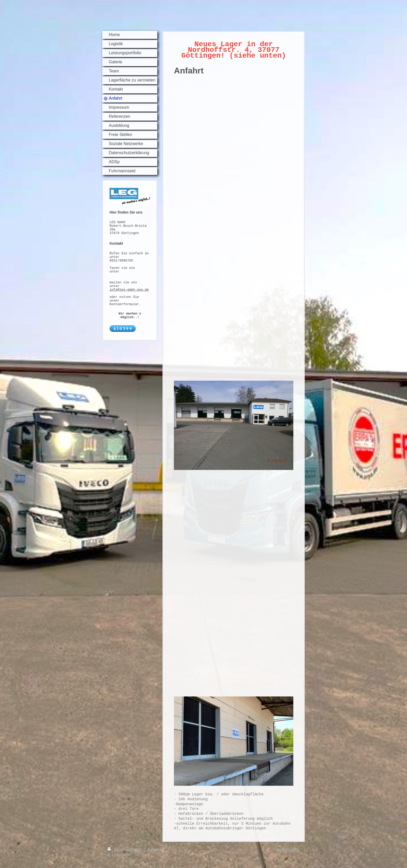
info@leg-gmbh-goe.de (129, 290)
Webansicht (288, 850)
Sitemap (156, 850)
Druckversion (126, 850)
